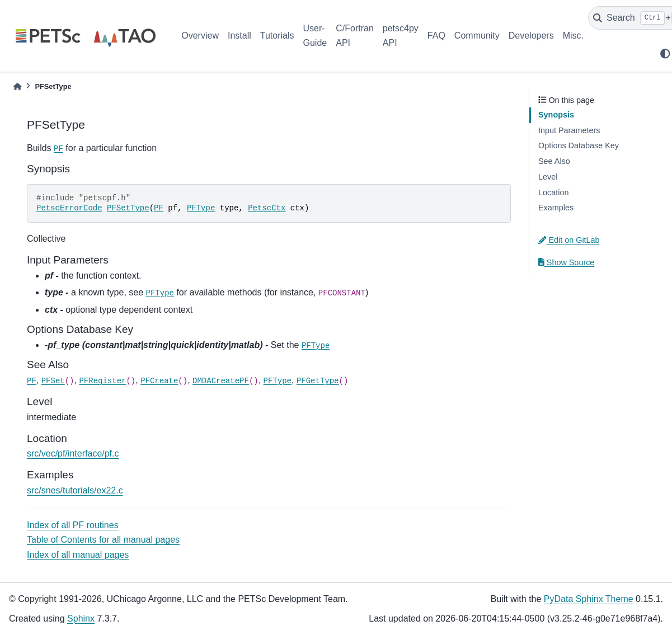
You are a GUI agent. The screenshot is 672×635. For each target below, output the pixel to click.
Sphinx (81, 618)
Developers (531, 36)
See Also (554, 161)
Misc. (573, 36)
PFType (201, 208)
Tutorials (277, 36)
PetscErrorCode (69, 208)
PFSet (53, 381)
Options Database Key (579, 145)
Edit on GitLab (569, 240)
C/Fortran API (355, 36)
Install (239, 36)
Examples (556, 208)
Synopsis (556, 115)
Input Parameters (569, 130)
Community (477, 36)
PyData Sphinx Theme (589, 599)
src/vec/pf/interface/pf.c (73, 453)
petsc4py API (401, 36)
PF (58, 149)
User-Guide (315, 36)
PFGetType (318, 381)
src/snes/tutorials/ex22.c (75, 490)
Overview (200, 36)
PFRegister (102, 381)
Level (548, 177)
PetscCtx (267, 208)
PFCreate (159, 381)
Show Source (566, 262)
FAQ (436, 36)
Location (553, 192)
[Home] (17, 86)
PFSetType (128, 208)
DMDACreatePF (221, 381)
